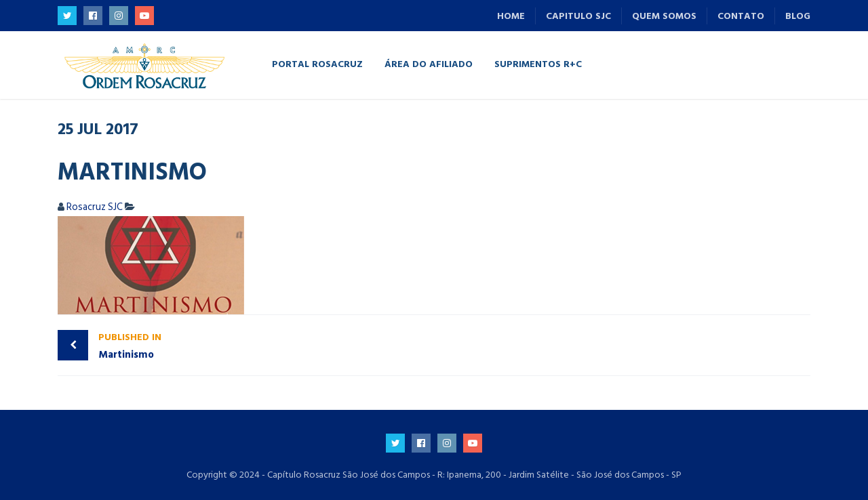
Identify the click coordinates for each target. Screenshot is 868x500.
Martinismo (263, 346)
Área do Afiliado (429, 63)
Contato (741, 16)
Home (511, 16)
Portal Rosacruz (317, 63)
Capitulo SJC (578, 16)
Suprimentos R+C (538, 63)
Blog (798, 16)
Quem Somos (664, 16)
